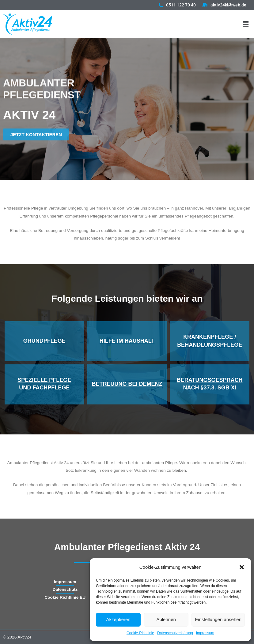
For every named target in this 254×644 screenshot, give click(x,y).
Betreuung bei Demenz (127, 384)
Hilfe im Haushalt (127, 341)
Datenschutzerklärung (175, 633)
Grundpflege (44, 341)
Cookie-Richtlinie (140, 633)
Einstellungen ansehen (218, 619)
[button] (242, 567)
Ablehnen (166, 619)
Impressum (205, 633)
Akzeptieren (118, 619)
